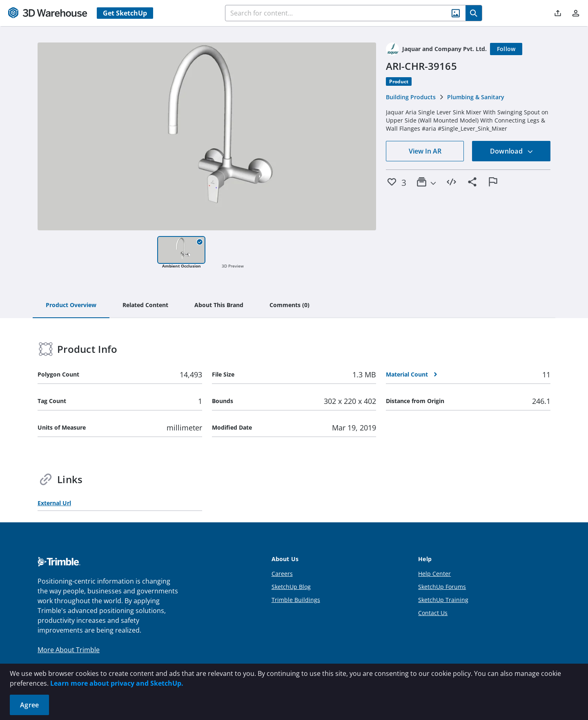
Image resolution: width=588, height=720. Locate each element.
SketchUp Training (443, 600)
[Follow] (506, 49)
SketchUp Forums (442, 587)
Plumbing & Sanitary (476, 97)
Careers (282, 574)
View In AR (425, 151)
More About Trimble (69, 650)
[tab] (71, 305)
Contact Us (433, 613)
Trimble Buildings (296, 600)
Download (512, 151)
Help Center (434, 574)
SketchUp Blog (291, 587)
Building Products (411, 97)
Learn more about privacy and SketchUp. (117, 683)
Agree (29, 705)
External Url (54, 503)
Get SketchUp (125, 13)
